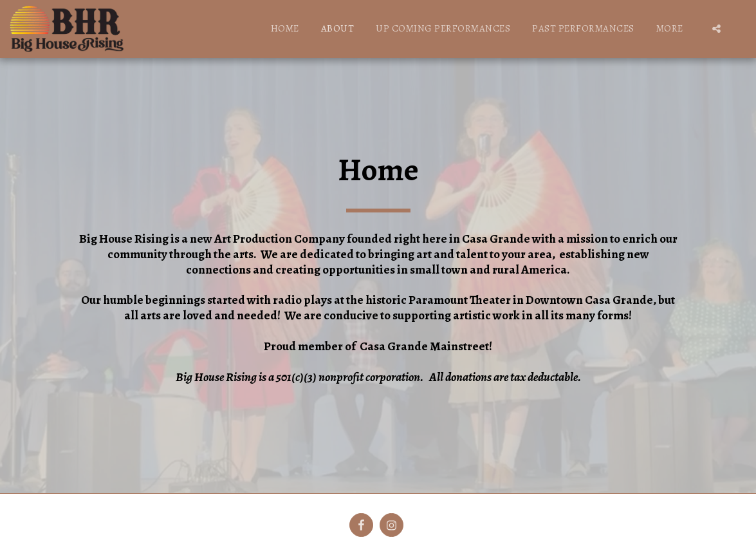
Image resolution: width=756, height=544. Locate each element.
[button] (716, 29)
